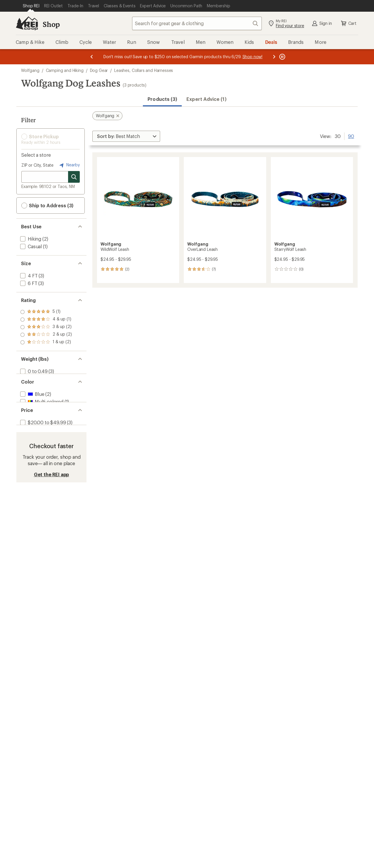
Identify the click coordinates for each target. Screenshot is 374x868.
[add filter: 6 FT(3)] (28, 283)
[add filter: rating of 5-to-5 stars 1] (46, 312)
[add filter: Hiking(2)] (30, 239)
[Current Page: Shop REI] (31, 6)
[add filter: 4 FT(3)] (28, 276)
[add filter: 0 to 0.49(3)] (33, 371)
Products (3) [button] (162, 99)
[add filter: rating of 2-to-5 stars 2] (46, 335)
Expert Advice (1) (206, 99)
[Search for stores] (74, 177)
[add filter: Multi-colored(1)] (41, 408)
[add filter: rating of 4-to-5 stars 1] (46, 320)
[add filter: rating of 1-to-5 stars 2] (46, 342)
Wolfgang (30, 70)
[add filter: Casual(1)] (30, 246)
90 (351, 136)
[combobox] (197, 23)
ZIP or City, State (37, 165)
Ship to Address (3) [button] (47, 206)
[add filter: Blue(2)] (32, 400)
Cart (348, 23)
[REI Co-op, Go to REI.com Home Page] (27, 23)
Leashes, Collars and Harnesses (144, 70)
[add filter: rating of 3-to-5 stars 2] (46, 327)
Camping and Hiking (65, 70)
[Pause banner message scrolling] (282, 57)
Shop (51, 24)
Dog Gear (99, 70)
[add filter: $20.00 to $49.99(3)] (42, 437)
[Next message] (274, 57)
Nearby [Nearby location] (69, 165)
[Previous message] (92, 57)
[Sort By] (126, 136)
